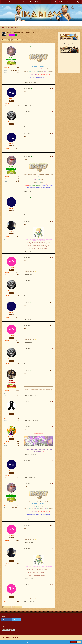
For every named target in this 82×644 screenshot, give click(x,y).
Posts (5, 69)
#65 (52, 157)
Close (79, 642)
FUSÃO (13, 630)
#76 (52, 461)
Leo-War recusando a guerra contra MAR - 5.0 (38, 248)
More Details (73, 642)
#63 (52, 112)
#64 (52, 133)
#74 (52, 402)
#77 (52, 484)
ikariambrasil (6, 630)
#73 (52, 370)
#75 (52, 427)
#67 (52, 221)
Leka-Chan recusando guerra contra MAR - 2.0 (39, 244)
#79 (52, 549)
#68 (52, 257)
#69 (52, 281)
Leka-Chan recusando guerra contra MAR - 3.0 (39, 245)
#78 (52, 525)
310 (18, 40)
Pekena (21, 35)
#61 (52, 47)
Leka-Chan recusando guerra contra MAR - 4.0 (39, 247)
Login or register (71, 2)
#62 (52, 89)
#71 (52, 325)
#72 (52, 349)
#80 (52, 585)
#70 (52, 302)
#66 (52, 198)
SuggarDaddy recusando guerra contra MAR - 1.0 (39, 242)
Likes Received (7, 67)
